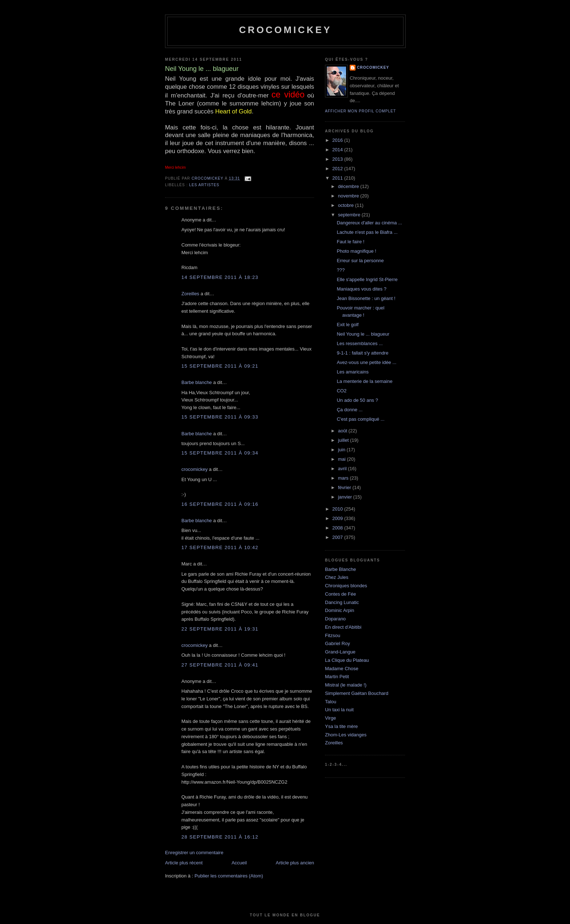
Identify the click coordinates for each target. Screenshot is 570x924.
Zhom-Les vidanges (346, 735)
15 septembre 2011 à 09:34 (220, 453)
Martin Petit (337, 677)
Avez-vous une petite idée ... (366, 362)
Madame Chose (342, 669)
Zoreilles (190, 294)
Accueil (239, 863)
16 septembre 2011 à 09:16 (220, 504)
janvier (346, 497)
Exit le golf (348, 325)
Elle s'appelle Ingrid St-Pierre (367, 279)
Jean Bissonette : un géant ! (366, 298)
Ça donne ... (350, 410)
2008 (338, 528)
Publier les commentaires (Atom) (229, 876)
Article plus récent (184, 863)
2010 (338, 509)
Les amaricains (352, 372)
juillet (344, 440)
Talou (331, 702)
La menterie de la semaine (364, 381)
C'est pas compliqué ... (360, 419)
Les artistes (204, 185)
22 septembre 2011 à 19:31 (220, 629)
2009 (338, 518)
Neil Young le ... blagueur (363, 334)
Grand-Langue (340, 652)
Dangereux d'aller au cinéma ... (369, 223)
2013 (338, 159)
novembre (349, 196)
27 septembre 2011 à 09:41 (220, 665)
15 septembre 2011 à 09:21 (220, 366)
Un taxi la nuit (339, 710)
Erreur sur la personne (360, 261)
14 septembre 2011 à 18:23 (220, 277)
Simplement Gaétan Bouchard (357, 693)
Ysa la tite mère (341, 726)
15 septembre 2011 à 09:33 (220, 417)
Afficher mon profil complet (360, 111)
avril (343, 469)
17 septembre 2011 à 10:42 (220, 547)
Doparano (335, 619)
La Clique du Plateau (347, 660)
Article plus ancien (295, 863)
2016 (338, 140)
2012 (338, 169)
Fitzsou (333, 635)
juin (342, 450)
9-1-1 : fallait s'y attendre (362, 353)
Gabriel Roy (338, 643)
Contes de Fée (340, 594)
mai (343, 459)
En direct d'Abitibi (343, 627)
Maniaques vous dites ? (362, 289)
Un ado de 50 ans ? (357, 400)
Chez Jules (337, 577)
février (345, 487)
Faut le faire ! (350, 242)
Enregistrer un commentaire (194, 853)
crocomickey (285, 30)
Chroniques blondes (346, 586)
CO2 (342, 391)
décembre (349, 186)
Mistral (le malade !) (346, 685)
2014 (338, 150)
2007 (338, 537)
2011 (338, 178)
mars (344, 478)
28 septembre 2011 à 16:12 (220, 837)
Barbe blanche (197, 382)
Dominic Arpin (340, 610)
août (343, 431)
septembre (350, 215)
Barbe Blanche (340, 569)
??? (341, 270)
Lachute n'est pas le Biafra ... (367, 232)
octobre (347, 205)
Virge (330, 718)
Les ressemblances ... (360, 343)
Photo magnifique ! (356, 251)
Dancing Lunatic (342, 602)
